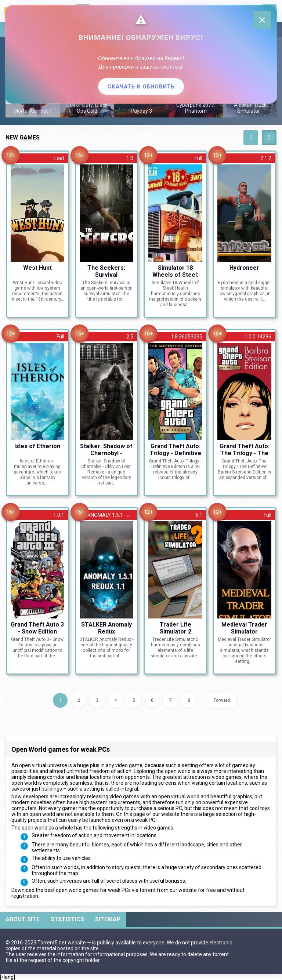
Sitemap (108, 919)
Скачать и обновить (141, 86)
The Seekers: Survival (106, 271)
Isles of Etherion (37, 446)
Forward (222, 700)
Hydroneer (244, 268)
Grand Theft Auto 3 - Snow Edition (37, 628)
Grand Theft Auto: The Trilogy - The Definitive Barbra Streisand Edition (245, 449)
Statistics (67, 919)
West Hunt (37, 268)
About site (23, 919)
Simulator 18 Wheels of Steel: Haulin (175, 271)
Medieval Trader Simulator (244, 628)
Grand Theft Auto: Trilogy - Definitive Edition (176, 449)
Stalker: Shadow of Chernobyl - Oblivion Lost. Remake (106, 449)
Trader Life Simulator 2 (176, 628)
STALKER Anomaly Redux (106, 628)
